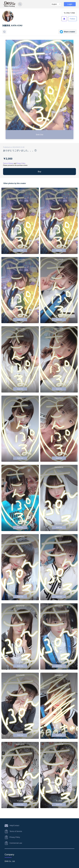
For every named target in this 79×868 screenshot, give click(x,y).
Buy (39, 172)
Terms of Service (8, 163)
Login (70, 4)
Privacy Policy (21, 163)
